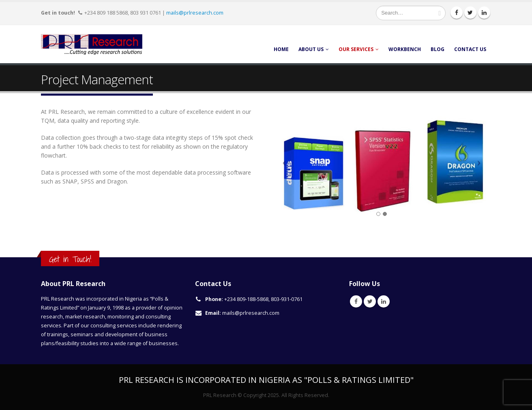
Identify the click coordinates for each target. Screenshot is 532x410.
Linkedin (384, 301)
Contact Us (470, 49)
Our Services (356, 49)
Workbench (405, 49)
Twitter (370, 301)
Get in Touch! (70, 259)
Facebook (356, 301)
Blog (438, 49)
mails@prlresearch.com (195, 13)
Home (281, 49)
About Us (311, 49)
